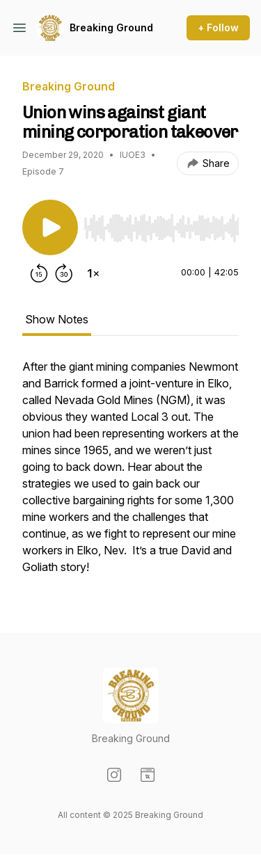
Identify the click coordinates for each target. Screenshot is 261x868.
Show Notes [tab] (57, 319)
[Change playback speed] (93, 273)
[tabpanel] (130, 474)
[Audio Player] (161, 224)
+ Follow (218, 27)
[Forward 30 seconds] (64, 273)
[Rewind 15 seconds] (39, 273)
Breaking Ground (111, 27)
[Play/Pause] (50, 227)
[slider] (161, 228)
